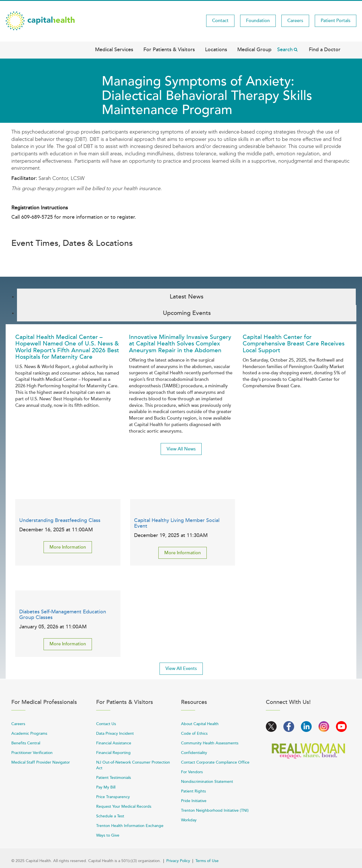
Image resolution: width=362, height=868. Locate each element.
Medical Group (254, 50)
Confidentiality (194, 753)
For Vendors (192, 772)
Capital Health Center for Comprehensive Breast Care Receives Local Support (294, 344)
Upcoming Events (187, 313)
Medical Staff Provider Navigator (41, 762)
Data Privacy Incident (115, 733)
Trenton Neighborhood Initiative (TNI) (215, 810)
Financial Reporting (113, 753)
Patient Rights (193, 791)
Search (285, 50)
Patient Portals (336, 21)
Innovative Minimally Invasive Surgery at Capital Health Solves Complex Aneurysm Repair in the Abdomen (180, 344)
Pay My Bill (106, 787)
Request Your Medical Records (124, 806)
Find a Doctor (325, 50)
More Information (68, 547)
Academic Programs (29, 733)
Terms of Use (207, 861)
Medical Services (114, 50)
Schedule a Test (110, 816)
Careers (295, 21)
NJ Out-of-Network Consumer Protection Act (133, 765)
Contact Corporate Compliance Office (215, 762)
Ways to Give (108, 835)
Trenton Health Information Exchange (130, 826)
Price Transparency (113, 797)
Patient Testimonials (114, 778)
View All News (181, 449)
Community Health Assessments (210, 743)
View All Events (181, 669)
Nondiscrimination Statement (207, 782)
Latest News (187, 297)
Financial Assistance (114, 743)
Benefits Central (26, 743)
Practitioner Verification (32, 753)
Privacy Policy (178, 861)
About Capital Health (200, 724)
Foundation (258, 21)
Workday (189, 820)
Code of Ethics (194, 733)
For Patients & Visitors (169, 50)
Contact (220, 21)
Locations (216, 50)
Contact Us (106, 724)
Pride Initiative (194, 801)
